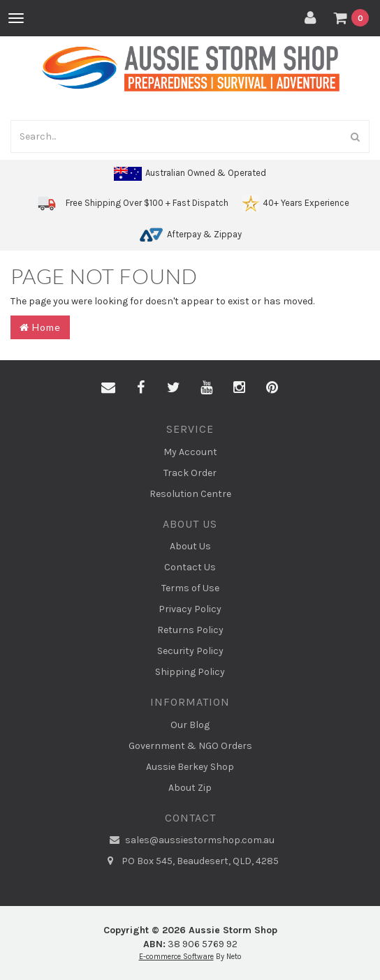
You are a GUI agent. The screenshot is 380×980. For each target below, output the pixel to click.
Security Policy (190, 651)
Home (40, 327)
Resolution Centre (190, 494)
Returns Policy (190, 630)
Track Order (190, 473)
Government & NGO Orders (190, 746)
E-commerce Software (176, 957)
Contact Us (190, 567)
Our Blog (190, 725)
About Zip (190, 788)
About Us (190, 546)
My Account (190, 452)
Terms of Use (190, 588)
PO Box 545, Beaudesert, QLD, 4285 (190, 861)
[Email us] (108, 388)
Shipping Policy (190, 672)
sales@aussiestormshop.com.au (190, 840)
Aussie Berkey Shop (190, 767)
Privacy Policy (190, 609)
